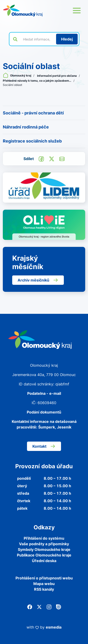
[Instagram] (49, 607)
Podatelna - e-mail (44, 393)
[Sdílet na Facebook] (41, 158)
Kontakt (44, 446)
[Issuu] (59, 607)
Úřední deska (44, 561)
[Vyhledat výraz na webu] (37, 39)
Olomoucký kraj (17, 75)
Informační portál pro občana (57, 76)
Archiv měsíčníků (38, 280)
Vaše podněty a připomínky (44, 544)
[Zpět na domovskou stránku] (23, 11)
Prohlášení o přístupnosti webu (44, 578)
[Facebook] (30, 607)
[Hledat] (67, 39)
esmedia (54, 627)
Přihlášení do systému (44, 538)
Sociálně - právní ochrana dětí (33, 113)
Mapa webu (44, 584)
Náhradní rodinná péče (26, 127)
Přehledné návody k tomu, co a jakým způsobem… (37, 81)
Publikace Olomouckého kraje (44, 555)
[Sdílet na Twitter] (52, 158)
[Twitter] (39, 607)
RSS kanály (44, 589)
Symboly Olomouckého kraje (44, 549)
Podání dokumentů (44, 412)
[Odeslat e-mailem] (62, 158)
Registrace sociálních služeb (32, 141)
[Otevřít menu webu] (77, 11)
